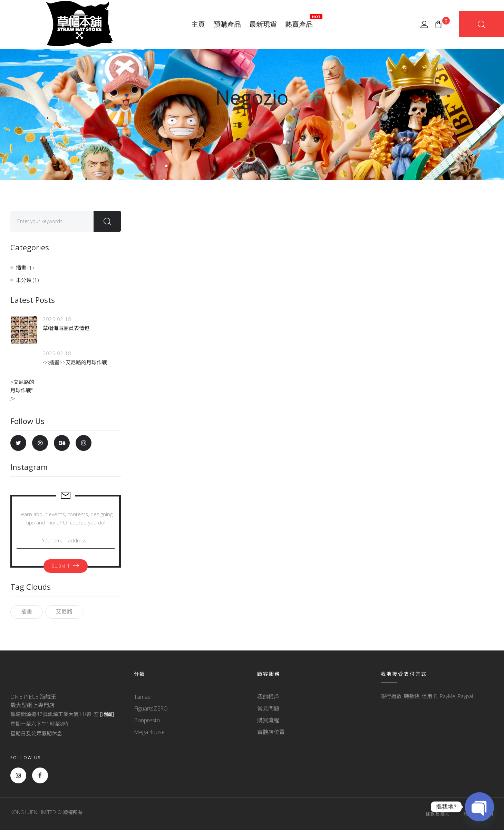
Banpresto (147, 720)
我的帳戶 (268, 697)
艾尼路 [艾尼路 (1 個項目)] (64, 611)
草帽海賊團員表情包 (66, 328)
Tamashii (145, 697)
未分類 (24, 280)
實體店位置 (271, 732)
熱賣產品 (299, 22)
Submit (61, 566)
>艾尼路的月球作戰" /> (24, 381)
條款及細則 (438, 814)
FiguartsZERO (151, 708)
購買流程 (268, 720)
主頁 (198, 24)
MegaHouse (149, 732)
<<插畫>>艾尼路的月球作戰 (75, 362)
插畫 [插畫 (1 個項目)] (27, 611)
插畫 (21, 268)
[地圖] (107, 714)
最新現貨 (263, 24)
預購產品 (227, 24)
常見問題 (268, 708)
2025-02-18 (57, 319)
